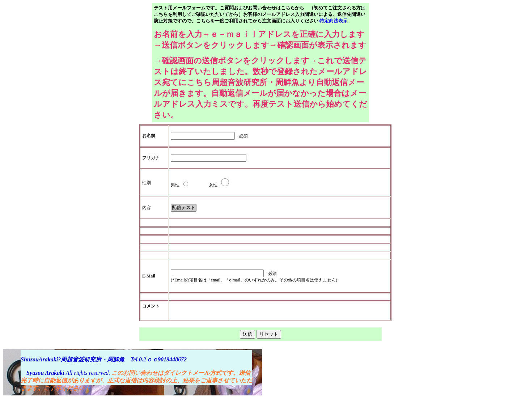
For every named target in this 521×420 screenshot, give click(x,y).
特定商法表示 (334, 21)
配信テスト (184, 208)
